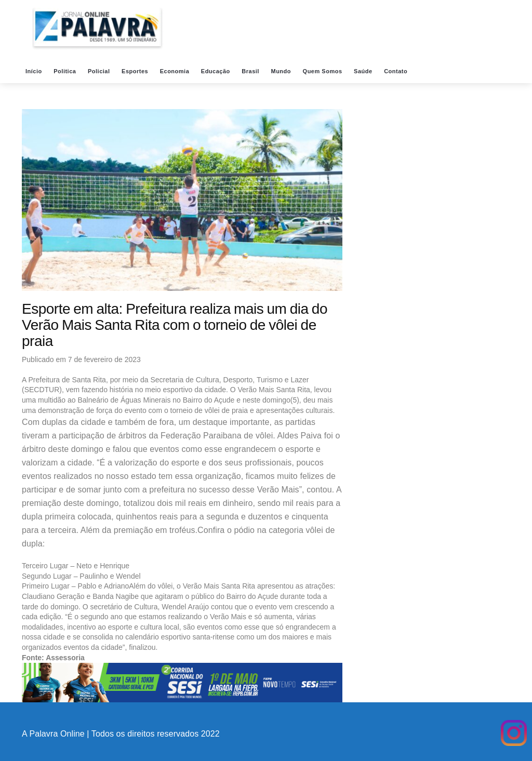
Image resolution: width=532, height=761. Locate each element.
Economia (176, 71)
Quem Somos (323, 71)
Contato (397, 71)
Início (35, 71)
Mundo (282, 71)
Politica (66, 71)
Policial (100, 71)
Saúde (364, 71)
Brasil (251, 71)
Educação (217, 71)
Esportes (136, 71)
